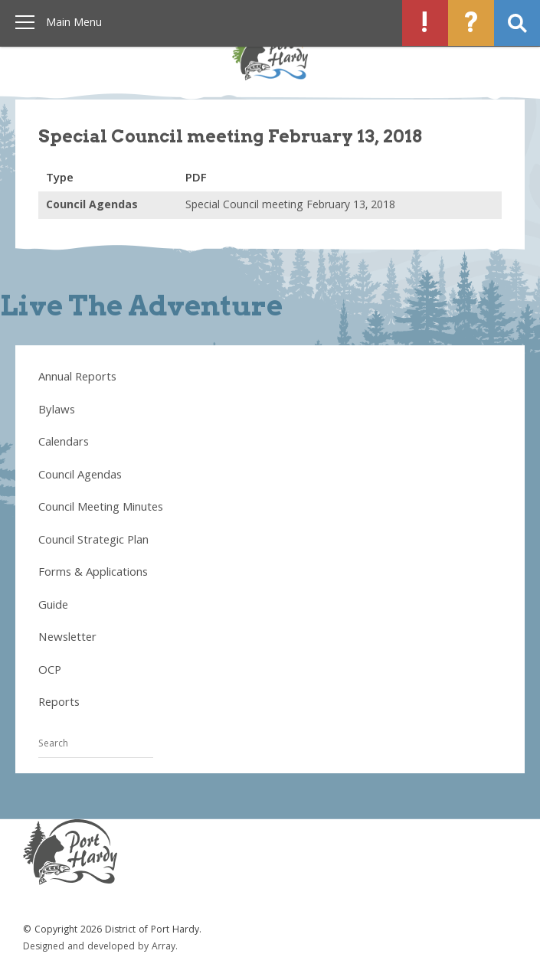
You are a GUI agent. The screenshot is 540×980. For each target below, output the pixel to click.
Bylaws (57, 411)
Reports (59, 704)
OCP (50, 671)
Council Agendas (80, 476)
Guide (53, 606)
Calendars (64, 443)
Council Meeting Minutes (101, 508)
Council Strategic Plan (93, 541)
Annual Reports (77, 378)
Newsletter (67, 639)
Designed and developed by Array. (100, 947)
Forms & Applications (93, 573)
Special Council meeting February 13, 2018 (290, 206)
